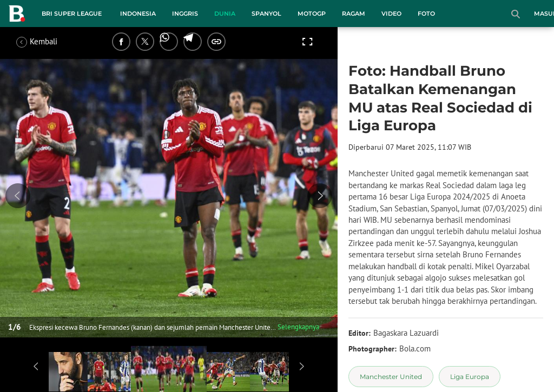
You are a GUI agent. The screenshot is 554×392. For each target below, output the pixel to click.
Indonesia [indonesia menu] (138, 14)
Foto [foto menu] (426, 14)
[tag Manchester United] (391, 377)
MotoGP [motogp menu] (312, 14)
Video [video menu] (391, 14)
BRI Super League (72, 14)
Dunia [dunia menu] (225, 14)
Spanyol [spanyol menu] (266, 14)
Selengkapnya (298, 327)
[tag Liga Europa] (470, 377)
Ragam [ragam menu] (354, 14)
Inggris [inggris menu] (185, 14)
